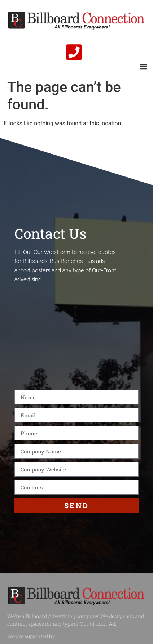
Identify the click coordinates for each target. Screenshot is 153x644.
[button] (143, 66)
